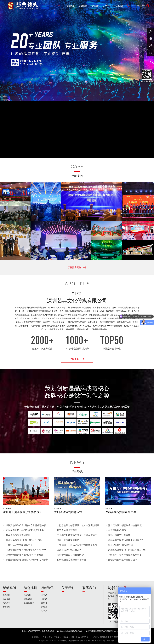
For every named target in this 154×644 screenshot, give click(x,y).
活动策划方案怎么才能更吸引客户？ (126, 540)
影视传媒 (6, 607)
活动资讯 (47, 588)
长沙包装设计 (94, 637)
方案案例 (44, 611)
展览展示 (6, 603)
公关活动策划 (47, 637)
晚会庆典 (6, 595)
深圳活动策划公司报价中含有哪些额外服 (26, 525)
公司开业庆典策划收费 (68, 540)
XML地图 (111, 641)
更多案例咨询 (29, 603)
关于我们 (68, 588)
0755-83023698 (138, 6)
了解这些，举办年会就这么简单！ (125, 555)
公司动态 (44, 595)
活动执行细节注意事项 (119, 535)
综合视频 (30, 588)
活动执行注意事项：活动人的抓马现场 (127, 550)
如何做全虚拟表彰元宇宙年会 (71, 560)
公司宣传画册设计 (115, 637)
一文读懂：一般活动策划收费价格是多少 (77, 545)
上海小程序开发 (82, 637)
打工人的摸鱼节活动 (67, 530)
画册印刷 (104, 637)
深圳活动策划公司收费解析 (70, 555)
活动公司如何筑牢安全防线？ (123, 560)
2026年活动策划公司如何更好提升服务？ (26, 530)
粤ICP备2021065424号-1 (97, 641)
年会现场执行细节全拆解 (120, 545)
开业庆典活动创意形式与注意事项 (125, 525)
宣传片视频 (28, 599)
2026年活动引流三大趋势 (69, 550)
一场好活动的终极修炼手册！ (20, 545)
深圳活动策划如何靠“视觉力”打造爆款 (25, 555)
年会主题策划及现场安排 (18, 535)
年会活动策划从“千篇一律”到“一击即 (24, 540)
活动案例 (9, 588)
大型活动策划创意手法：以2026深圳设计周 (78, 525)
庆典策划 (58, 637)
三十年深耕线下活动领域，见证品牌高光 (77, 535)
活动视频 (27, 595)
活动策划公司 (68, 637)
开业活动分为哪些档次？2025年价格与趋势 (27, 560)
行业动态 (44, 599)
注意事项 (44, 603)
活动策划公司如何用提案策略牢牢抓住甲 (26, 550)
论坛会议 (6, 599)
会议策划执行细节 (117, 530)
